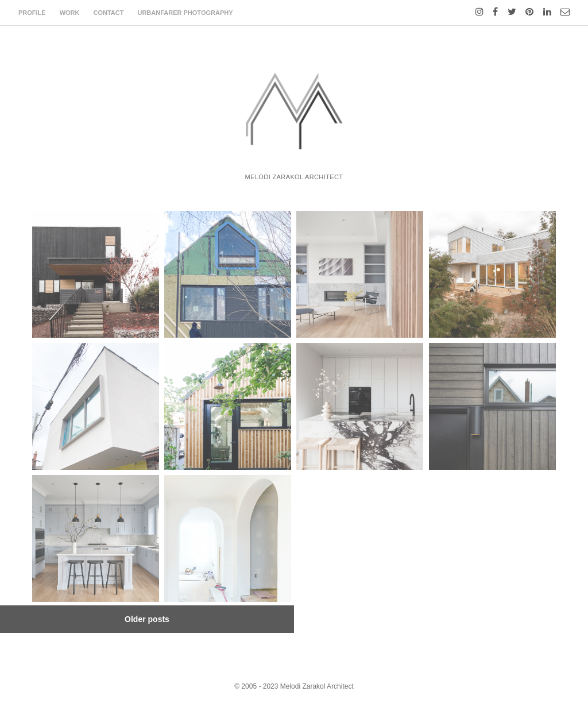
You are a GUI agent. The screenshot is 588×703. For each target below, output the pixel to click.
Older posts (147, 619)
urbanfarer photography (185, 13)
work (70, 13)
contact (109, 13)
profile (32, 13)
